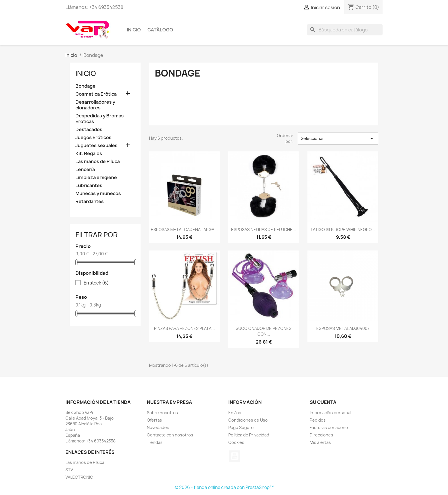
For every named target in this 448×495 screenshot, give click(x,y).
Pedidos (318, 420)
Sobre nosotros (162, 413)
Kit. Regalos (89, 154)
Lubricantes (89, 186)
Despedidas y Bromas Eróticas (100, 119)
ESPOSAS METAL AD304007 (343, 328)
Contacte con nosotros (170, 435)
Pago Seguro (241, 427)
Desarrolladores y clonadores (95, 105)
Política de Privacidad (249, 435)
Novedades (158, 427)
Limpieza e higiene (96, 178)
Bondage (85, 86)
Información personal (330, 413)
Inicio (134, 30)
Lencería (85, 170)
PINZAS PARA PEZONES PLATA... (184, 328)
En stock (96, 283)
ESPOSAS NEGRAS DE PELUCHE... (264, 230)
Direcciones (321, 435)
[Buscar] (345, 30)
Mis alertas (320, 442)
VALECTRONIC (79, 477)
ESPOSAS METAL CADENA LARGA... (184, 230)
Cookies (236, 442)
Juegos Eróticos (93, 138)
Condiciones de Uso (248, 420)
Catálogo (160, 30)
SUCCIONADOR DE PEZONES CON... (264, 331)
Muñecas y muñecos (98, 194)
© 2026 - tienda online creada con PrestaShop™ (224, 487)
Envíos (235, 413)
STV (69, 470)
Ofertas (154, 420)
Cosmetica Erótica (96, 94)
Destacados (89, 130)
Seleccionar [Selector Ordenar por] (338, 139)
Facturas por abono (329, 427)
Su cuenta (323, 402)
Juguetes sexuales (96, 146)
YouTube (235, 456)
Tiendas (155, 442)
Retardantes (90, 202)
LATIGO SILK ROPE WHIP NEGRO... (343, 230)
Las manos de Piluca (98, 162)
